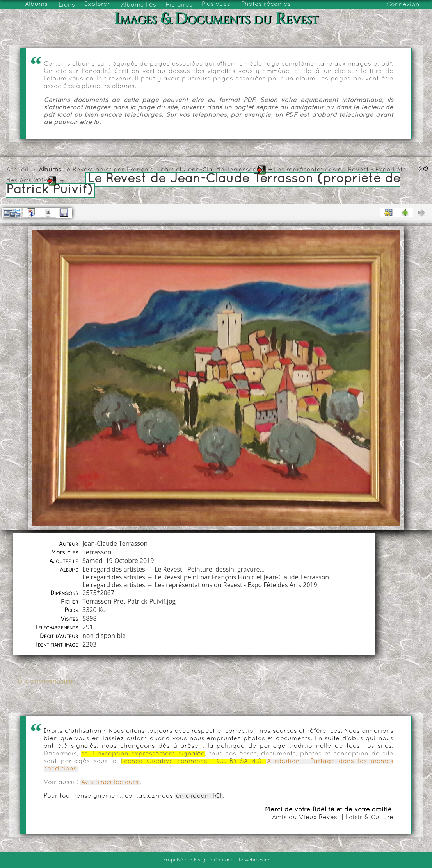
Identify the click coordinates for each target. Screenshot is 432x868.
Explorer (97, 4)
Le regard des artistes (114, 569)
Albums (36, 4)
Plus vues (216, 4)
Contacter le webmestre (242, 860)
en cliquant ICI (199, 796)
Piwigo (201, 860)
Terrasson (97, 552)
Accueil (17, 170)
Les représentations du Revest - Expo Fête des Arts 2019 (236, 585)
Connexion (403, 5)
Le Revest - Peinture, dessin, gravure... (210, 569)
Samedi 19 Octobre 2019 (118, 561)
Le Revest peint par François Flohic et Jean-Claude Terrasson (160, 170)
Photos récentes (266, 4)
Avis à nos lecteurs (110, 782)
